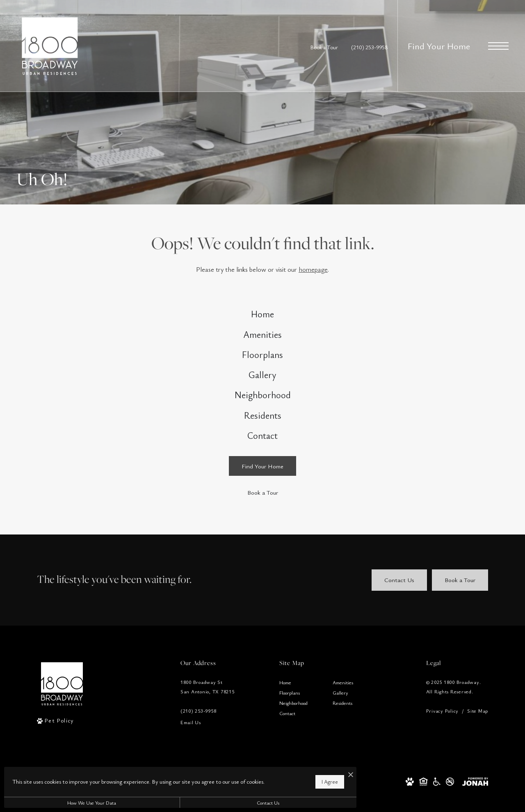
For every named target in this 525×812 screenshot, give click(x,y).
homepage (313, 269)
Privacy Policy (442, 750)
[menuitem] (262, 317)
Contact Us (219, 803)
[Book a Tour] (262, 532)
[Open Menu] (498, 46)
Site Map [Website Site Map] (478, 750)
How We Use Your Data (75, 803)
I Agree (265, 779)
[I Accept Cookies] (285, 771)
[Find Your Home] (262, 506)
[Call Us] (208, 750)
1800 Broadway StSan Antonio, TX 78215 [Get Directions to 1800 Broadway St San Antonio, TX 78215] (208, 726)
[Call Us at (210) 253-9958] (369, 47)
